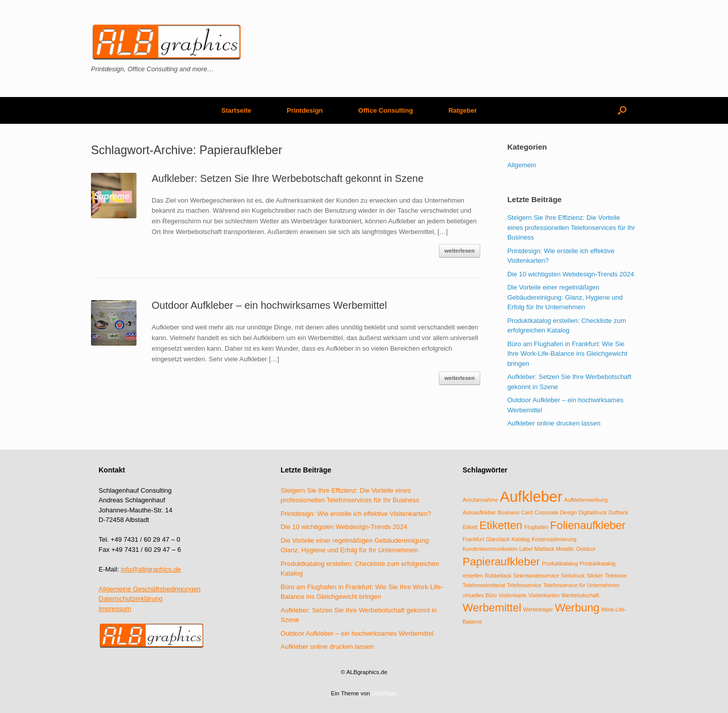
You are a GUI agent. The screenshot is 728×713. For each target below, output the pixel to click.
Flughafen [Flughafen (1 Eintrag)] (536, 527)
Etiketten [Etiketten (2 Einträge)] (501, 525)
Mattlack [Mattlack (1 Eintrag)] (544, 549)
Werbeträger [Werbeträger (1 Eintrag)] (538, 609)
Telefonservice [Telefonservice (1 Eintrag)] (524, 585)
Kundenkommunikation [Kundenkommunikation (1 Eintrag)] (490, 549)
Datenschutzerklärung (130, 599)
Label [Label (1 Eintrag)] (526, 549)
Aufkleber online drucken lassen (554, 423)
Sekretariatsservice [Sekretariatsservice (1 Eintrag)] (536, 576)
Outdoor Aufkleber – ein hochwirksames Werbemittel (269, 305)
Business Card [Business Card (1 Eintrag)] (515, 512)
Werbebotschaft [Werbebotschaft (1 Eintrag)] (580, 595)
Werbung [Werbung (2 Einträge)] (577, 608)
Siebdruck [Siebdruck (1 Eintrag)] (573, 576)
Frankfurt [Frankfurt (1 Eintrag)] (473, 539)
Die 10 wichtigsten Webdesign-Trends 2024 (571, 274)
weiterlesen (460, 251)
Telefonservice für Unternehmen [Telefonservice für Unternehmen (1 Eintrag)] (581, 585)
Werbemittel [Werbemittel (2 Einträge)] (492, 608)
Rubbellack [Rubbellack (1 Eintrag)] (498, 576)
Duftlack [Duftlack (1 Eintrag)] (619, 512)
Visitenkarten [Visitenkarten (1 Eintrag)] (544, 595)
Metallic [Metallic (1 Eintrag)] (565, 549)
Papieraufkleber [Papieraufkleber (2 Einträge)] (501, 562)
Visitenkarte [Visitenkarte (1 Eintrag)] (512, 595)
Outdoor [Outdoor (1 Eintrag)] (586, 549)
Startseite (236, 110)
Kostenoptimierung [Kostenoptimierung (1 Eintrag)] (554, 539)
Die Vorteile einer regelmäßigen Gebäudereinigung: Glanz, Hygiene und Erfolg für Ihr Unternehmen (565, 297)
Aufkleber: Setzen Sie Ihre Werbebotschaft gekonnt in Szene (288, 178)
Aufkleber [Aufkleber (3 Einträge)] (531, 496)
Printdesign (305, 110)
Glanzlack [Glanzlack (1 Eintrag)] (498, 539)
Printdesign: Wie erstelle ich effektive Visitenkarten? (356, 514)
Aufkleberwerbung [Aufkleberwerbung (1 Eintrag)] (586, 500)
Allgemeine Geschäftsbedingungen (150, 589)
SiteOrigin (384, 693)
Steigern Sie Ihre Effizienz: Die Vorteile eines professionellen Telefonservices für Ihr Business (571, 227)
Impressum (115, 609)
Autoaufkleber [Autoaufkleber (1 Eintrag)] (479, 512)
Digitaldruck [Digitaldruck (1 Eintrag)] (593, 512)
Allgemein (521, 165)
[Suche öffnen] (622, 110)
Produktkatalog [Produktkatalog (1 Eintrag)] (560, 563)
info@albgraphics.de (151, 569)
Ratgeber (463, 110)
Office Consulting (386, 110)
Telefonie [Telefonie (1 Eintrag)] (616, 576)
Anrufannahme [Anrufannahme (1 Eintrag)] (480, 500)
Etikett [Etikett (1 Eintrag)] (470, 527)
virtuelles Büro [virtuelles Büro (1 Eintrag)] (480, 595)
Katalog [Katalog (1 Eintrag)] (521, 539)
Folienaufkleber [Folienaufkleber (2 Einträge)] (588, 525)
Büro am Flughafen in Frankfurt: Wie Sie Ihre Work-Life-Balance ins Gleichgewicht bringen (567, 354)
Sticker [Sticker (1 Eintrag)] (595, 576)
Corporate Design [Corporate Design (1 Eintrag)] (556, 512)
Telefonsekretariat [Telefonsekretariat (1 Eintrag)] (484, 585)
